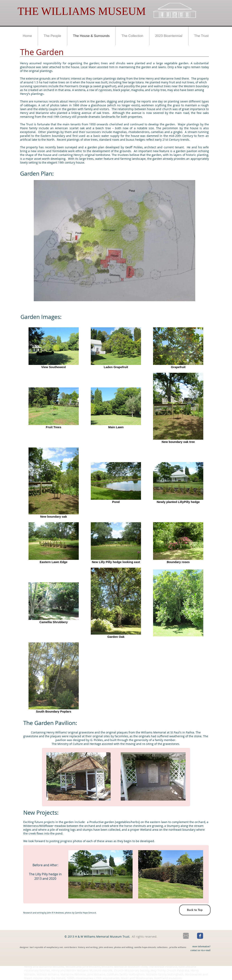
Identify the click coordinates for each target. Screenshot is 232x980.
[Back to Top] (195, 910)
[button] (53, 36)
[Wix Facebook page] (200, 936)
